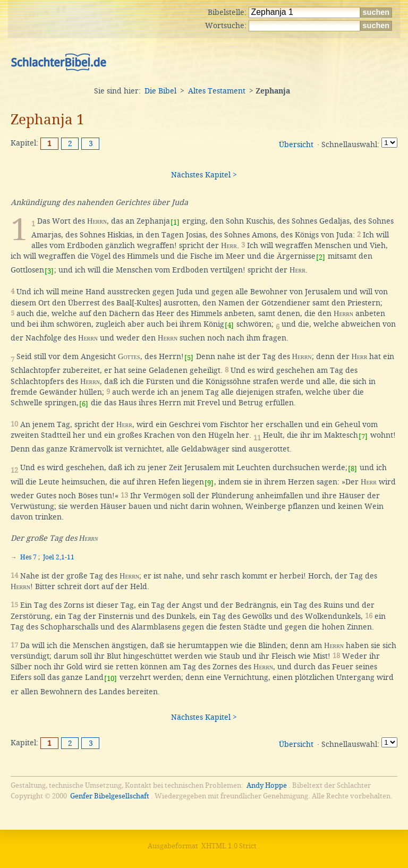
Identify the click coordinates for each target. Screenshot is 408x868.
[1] (175, 222)
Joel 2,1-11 (59, 557)
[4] (229, 325)
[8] (352, 469)
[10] (110, 679)
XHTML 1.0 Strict (229, 846)
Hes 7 (28, 557)
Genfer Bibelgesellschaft (110, 796)
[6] (84, 404)
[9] (209, 483)
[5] (189, 358)
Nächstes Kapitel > (204, 175)
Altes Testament (217, 91)
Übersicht (296, 144)
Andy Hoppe (267, 785)
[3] (49, 271)
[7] (363, 436)
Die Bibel (160, 91)
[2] (321, 257)
